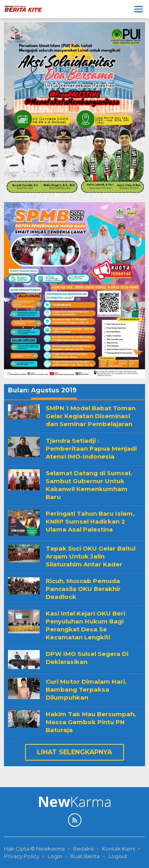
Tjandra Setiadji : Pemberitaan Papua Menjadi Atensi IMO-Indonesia (91, 448)
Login (55, 856)
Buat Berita (85, 856)
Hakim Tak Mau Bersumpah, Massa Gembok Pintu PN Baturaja (91, 722)
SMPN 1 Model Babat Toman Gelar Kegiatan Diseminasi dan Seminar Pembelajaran (91, 416)
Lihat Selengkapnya (74, 752)
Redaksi (83, 849)
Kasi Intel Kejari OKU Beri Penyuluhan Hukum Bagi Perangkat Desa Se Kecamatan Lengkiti (85, 625)
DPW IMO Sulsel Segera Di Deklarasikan (87, 658)
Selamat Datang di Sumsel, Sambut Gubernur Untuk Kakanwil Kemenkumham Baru (89, 485)
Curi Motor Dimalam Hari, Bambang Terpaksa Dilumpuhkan (86, 689)
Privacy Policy (22, 856)
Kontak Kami (119, 849)
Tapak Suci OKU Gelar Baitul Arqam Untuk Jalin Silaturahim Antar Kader (91, 556)
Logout (118, 856)
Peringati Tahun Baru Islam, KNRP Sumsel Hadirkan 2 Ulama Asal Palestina (90, 521)
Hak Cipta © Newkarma (34, 849)
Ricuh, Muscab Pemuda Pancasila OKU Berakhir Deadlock (83, 589)
